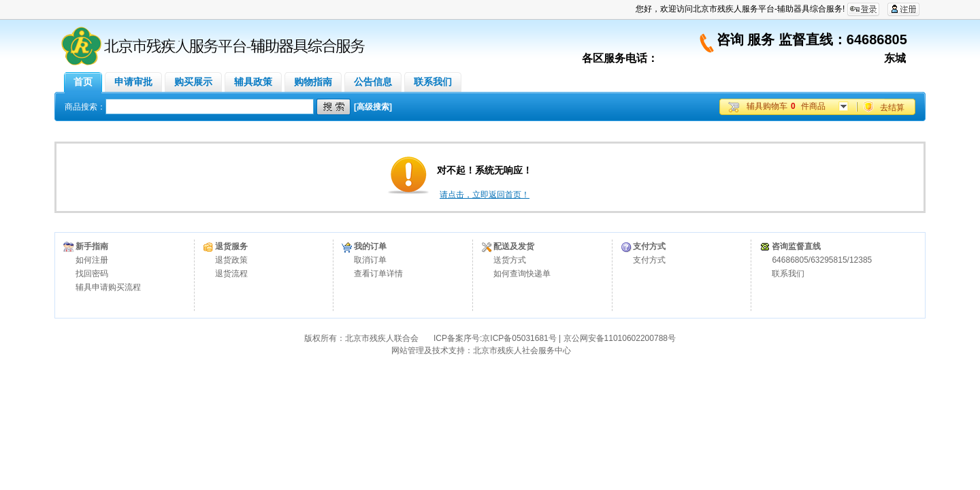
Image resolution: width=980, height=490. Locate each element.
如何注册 (92, 260)
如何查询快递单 (522, 274)
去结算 (892, 108)
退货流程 (231, 274)
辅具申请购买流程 (108, 287)
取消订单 (370, 260)
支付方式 (649, 260)
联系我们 (788, 274)
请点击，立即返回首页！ (485, 195)
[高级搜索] (373, 107)
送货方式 (510, 260)
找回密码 (92, 274)
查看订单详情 (378, 274)
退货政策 (231, 260)
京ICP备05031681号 (519, 338)
